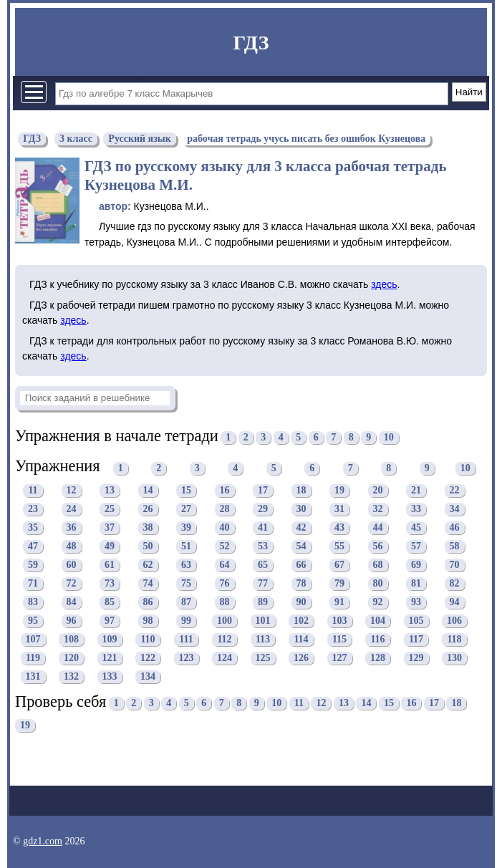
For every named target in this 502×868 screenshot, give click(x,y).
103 (340, 621)
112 (224, 639)
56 (378, 546)
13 (110, 490)
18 (301, 490)
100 (225, 621)
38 (148, 527)
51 (186, 546)
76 (225, 583)
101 (263, 621)
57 (416, 546)
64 (225, 565)
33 (416, 509)
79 (339, 583)
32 (378, 509)
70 (455, 565)
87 (186, 602)
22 (455, 490)
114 (301, 639)
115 (339, 639)
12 (72, 490)
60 (72, 565)
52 (225, 546)
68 (378, 565)
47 (33, 546)
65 (263, 565)
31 (339, 509)
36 (72, 527)
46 (455, 527)
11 (33, 490)
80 (378, 583)
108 (71, 639)
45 (416, 527)
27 (186, 509)
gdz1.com (43, 841)
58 (455, 546)
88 (225, 602)
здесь (384, 284)
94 (455, 602)
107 (33, 639)
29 (263, 509)
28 (225, 509)
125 (263, 658)
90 (301, 602)
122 (148, 658)
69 (416, 565)
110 (148, 639)
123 (187, 658)
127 (340, 658)
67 (339, 565)
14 (148, 490)
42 (301, 527)
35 (33, 527)
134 (148, 676)
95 (33, 621)
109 (110, 639)
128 (378, 658)
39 (186, 527)
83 (33, 602)
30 (301, 509)
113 (263, 639)
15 (186, 490)
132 (71, 676)
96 (72, 621)
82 (455, 583)
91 (339, 602)
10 (389, 438)
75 (186, 583)
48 (72, 546)
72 (72, 583)
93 (416, 602)
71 (33, 583)
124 (225, 658)
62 (148, 565)
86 (148, 602)
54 (301, 546)
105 (416, 621)
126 (301, 658)
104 (378, 621)
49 (110, 546)
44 (378, 527)
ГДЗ (251, 43)
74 (148, 583)
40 (225, 527)
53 (263, 546)
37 (110, 527)
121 (110, 658)
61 (110, 565)
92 (378, 602)
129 (416, 658)
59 (33, 565)
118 (454, 639)
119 (33, 658)
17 (263, 490)
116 (377, 639)
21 (416, 490)
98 (148, 621)
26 (148, 509)
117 (416, 639)
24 (72, 509)
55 (339, 546)
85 (110, 602)
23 (33, 509)
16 (225, 490)
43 (339, 527)
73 (110, 583)
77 (263, 583)
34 (455, 509)
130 (454, 658)
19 (339, 490)
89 (263, 602)
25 (110, 509)
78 (301, 583)
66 (301, 565)
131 (33, 676)
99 (186, 621)
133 (110, 676)
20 (378, 490)
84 (72, 602)
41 (263, 527)
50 (148, 546)
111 (186, 639)
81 (416, 583)
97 (110, 621)
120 (71, 658)
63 (186, 565)
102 (301, 621)
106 (454, 621)
